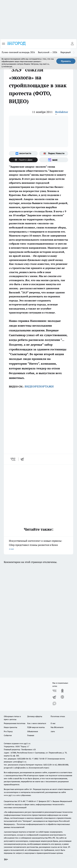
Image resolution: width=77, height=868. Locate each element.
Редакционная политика (15, 723)
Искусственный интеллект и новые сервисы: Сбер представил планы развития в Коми (38, 545)
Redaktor (62, 112)
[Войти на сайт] (72, 44)
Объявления (33, 731)
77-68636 (30, 801)
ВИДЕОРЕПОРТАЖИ (39, 386)
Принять (66, 61)
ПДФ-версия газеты (36, 727)
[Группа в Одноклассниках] (62, 691)
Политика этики (58, 716)
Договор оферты (35, 716)
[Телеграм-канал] (54, 697)
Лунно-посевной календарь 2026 (18, 52)
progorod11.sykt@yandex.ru (16, 768)
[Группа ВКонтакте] (23, 153)
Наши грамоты (10, 727)
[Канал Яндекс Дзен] (23, 160)
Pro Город (8, 731)
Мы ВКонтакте (57, 727)
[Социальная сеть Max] (54, 160)
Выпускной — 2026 (48, 52)
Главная (31, 735)
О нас (53, 723)
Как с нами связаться (37, 723)
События (8, 735)
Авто (53, 731)
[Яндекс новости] (54, 153)
